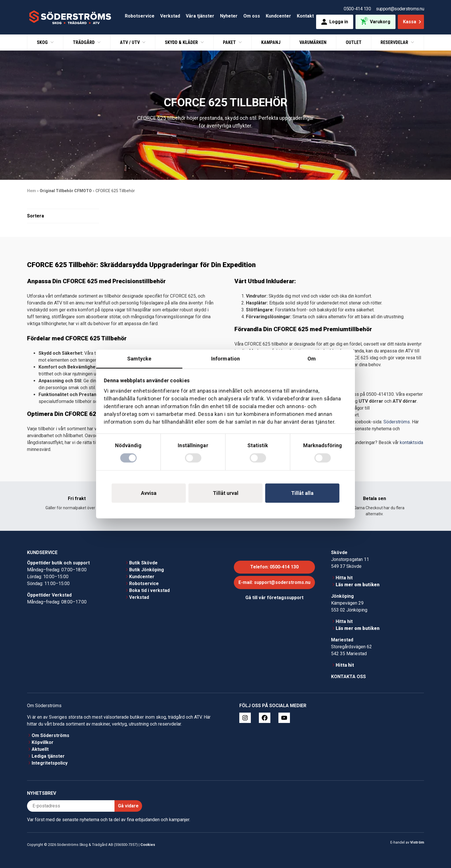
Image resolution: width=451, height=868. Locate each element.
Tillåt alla (302, 493)
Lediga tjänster (48, 756)
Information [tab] (225, 359)
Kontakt (305, 16)
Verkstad (170, 16)
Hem (31, 191)
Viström (417, 842)
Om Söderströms (50, 735)
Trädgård (84, 42)
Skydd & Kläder (182, 42)
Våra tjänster (200, 16)
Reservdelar (395, 42)
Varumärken (313, 42)
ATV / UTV (130, 42)
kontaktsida (411, 442)
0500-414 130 (357, 9)
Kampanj (271, 42)
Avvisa (149, 493)
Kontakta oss (348, 677)
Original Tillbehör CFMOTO (66, 191)
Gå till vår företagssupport (274, 598)
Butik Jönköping (147, 570)
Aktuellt (40, 749)
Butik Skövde (143, 563)
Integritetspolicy (50, 763)
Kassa (413, 22)
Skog (43, 42)
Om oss (252, 16)
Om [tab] (312, 359)
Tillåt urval (226, 493)
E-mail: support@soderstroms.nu (274, 582)
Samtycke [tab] (139, 359)
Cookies (148, 845)
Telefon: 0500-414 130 (274, 567)
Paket (230, 42)
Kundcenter (278, 16)
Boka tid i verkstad (149, 590)
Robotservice (140, 16)
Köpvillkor (43, 742)
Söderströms (397, 422)
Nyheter (229, 16)
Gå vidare (128, 806)
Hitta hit (344, 578)
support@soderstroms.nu (400, 9)
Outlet (354, 42)
